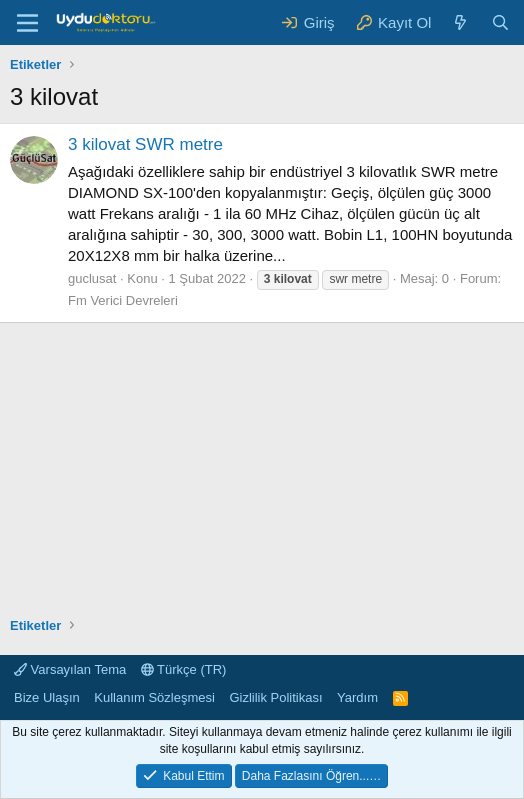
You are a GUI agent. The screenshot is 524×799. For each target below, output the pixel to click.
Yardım (357, 697)
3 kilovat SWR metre (145, 144)
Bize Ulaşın (47, 697)
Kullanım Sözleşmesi (154, 697)
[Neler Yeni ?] (460, 22)
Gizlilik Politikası (275, 697)
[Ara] (500, 22)
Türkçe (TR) (184, 669)
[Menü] (27, 23)
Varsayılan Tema (70, 669)
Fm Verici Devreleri (123, 300)
